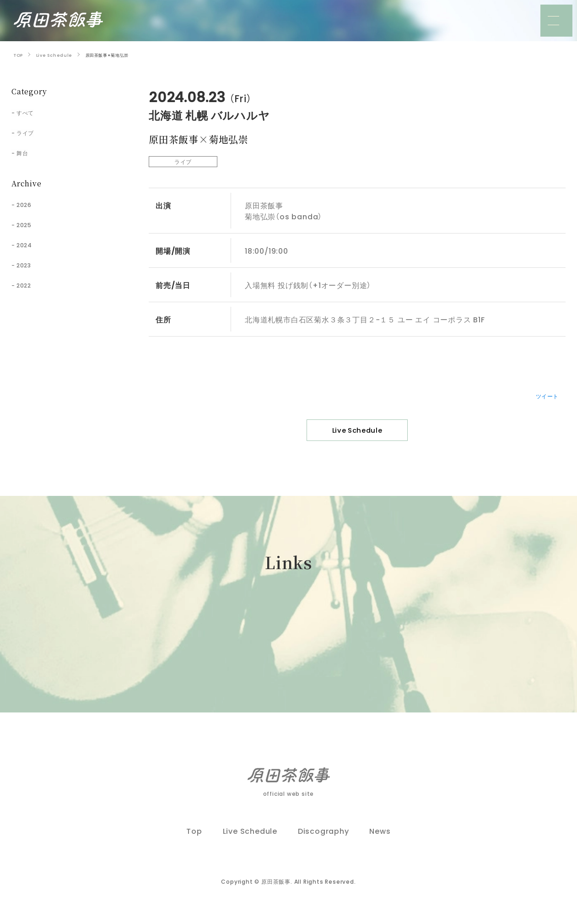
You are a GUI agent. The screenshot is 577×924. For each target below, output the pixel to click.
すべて (30, 112)
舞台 (26, 152)
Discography (324, 842)
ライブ (30, 132)
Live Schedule (357, 432)
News (380, 842)
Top (194, 842)
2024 (28, 244)
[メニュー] (556, 21)
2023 (28, 264)
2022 (28, 284)
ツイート (543, 395)
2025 (28, 224)
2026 (28, 204)
